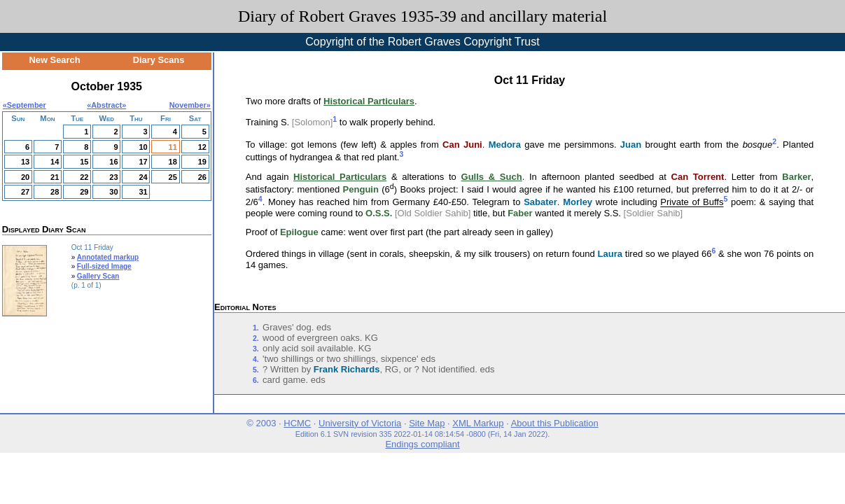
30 (113, 192)
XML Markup (478, 423)
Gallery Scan (98, 276)
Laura (610, 254)
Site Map (427, 423)
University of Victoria (360, 423)
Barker (796, 177)
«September (25, 105)
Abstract (106, 105)
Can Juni (462, 145)
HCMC (297, 423)
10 (143, 147)
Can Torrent (698, 177)
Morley (578, 203)
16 (113, 162)
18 (173, 162)
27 (25, 192)
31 (143, 192)
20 (25, 177)
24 (143, 177)
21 (55, 177)
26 (202, 177)
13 (25, 162)
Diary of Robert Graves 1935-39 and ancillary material (422, 16)
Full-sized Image (104, 266)
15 (84, 162)
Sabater (540, 203)
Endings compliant (422, 444)
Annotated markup (108, 257)
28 (55, 192)
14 (55, 162)
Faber (520, 213)
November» (190, 105)
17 (143, 162)
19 (202, 162)
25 (173, 177)
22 (84, 177)
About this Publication (555, 423)
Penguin (361, 189)
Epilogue (299, 232)
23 (113, 177)
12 (202, 147)
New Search (55, 60)
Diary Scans (159, 60)
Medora (505, 145)
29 (84, 192)
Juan (631, 145)
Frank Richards (347, 369)
